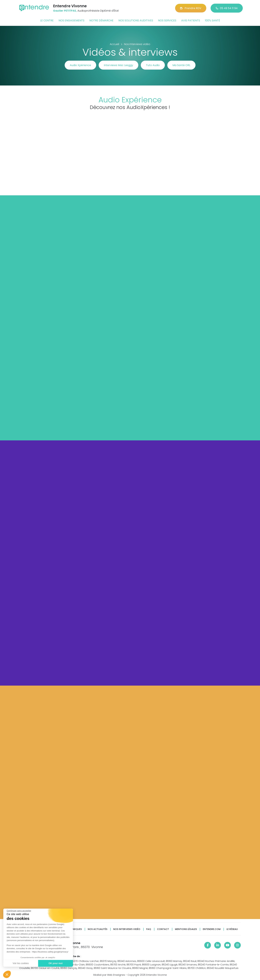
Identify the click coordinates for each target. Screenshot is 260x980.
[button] (7, 974)
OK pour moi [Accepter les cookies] (56, 963)
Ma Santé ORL (181, 65)
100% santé (212, 20)
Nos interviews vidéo (127, 929)
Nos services (167, 20)
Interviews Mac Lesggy (118, 65)
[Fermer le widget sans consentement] (19, 911)
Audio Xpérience (80, 65)
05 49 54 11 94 (227, 8)
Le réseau (232, 929)
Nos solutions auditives (136, 20)
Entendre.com (212, 929)
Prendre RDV (191, 8)
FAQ (149, 929)
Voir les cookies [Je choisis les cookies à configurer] (21, 963)
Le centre (47, 20)
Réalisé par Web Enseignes (109, 975)
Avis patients (191, 20)
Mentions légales (186, 929)
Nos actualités (97, 929)
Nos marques (73, 929)
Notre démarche (101, 20)
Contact (163, 929)
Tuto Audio (153, 65)
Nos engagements (71, 20)
